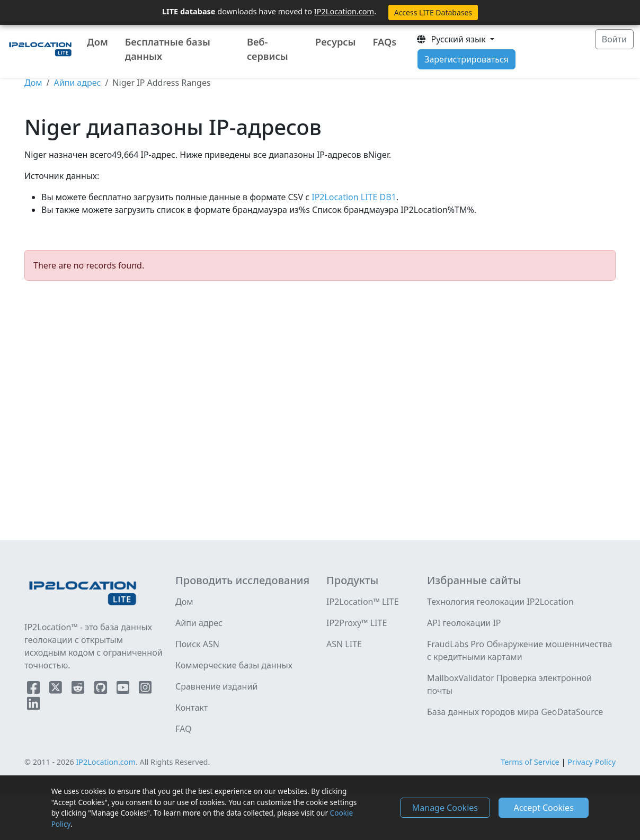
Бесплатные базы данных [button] (168, 49)
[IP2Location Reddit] (79, 690)
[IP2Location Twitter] (57, 690)
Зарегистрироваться (466, 59)
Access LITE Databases (433, 12)
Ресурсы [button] (335, 42)
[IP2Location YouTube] (124, 690)
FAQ (183, 729)
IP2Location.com (344, 11)
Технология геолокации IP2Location (500, 602)
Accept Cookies (544, 808)
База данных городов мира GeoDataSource (515, 712)
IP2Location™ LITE (363, 602)
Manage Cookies (445, 808)
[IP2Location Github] (102, 690)
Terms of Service (530, 762)
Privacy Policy (592, 762)
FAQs (385, 42)
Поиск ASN (197, 644)
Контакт (192, 708)
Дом (97, 42)
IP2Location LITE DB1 (353, 197)
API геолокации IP (464, 623)
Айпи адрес (77, 83)
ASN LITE (344, 644)
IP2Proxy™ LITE (357, 623)
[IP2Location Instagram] (145, 690)
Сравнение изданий (216, 686)
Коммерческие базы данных (234, 665)
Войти (614, 39)
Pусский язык (452, 39)
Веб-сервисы (268, 49)
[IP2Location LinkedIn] (33, 705)
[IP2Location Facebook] (34, 690)
